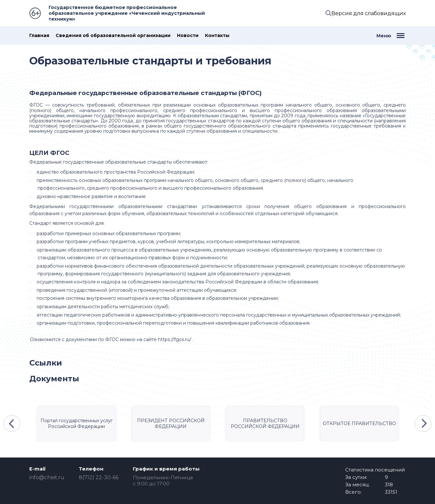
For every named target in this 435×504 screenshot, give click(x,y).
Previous (12, 423)
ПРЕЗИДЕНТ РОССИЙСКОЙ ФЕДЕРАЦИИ (171, 423)
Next (423, 423)
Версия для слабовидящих (369, 13)
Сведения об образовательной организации (113, 36)
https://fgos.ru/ (175, 339)
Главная (39, 36)
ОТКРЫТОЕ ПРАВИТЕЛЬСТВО (359, 423)
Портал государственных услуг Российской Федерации (77, 423)
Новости (188, 36)
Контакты (217, 36)
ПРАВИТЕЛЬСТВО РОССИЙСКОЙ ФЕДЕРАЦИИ (265, 423)
